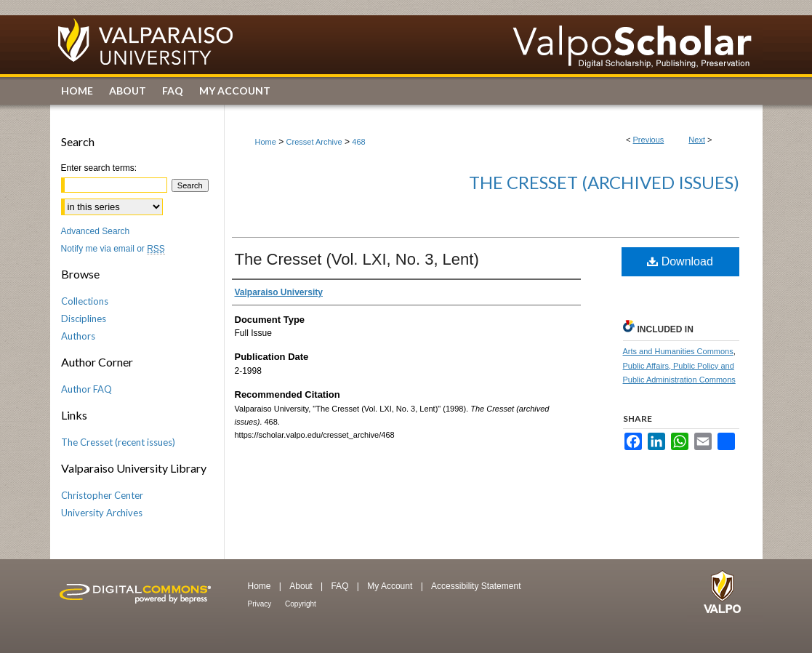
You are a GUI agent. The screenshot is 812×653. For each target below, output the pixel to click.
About (302, 586)
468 (358, 142)
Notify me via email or (113, 249)
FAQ (341, 586)
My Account (391, 586)
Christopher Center (102, 495)
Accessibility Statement (476, 586)
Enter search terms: (99, 168)
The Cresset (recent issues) (118, 442)
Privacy (261, 604)
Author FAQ (87, 389)
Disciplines (84, 319)
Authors (78, 336)
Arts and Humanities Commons (678, 351)
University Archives (102, 513)
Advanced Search (96, 231)
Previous (649, 140)
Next (697, 140)
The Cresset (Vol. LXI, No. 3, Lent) (357, 259)
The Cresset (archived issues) (604, 182)
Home (266, 142)
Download (680, 261)
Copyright (301, 604)
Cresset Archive (314, 142)
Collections (85, 301)
